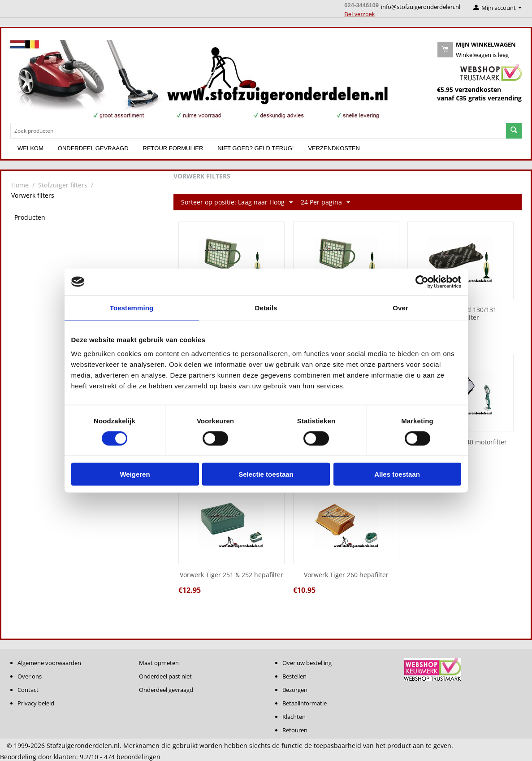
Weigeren (135, 474)
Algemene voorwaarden (49, 663)
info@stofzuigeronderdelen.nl (421, 7)
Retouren (295, 730)
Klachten (294, 717)
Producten (30, 217)
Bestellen (294, 676)
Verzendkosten (334, 148)
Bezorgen (295, 690)
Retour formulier (173, 148)
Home (20, 185)
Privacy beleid (36, 703)
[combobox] (258, 131)
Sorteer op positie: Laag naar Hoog (237, 202)
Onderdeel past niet (165, 676)
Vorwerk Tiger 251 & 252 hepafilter (231, 575)
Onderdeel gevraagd (93, 148)
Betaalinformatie (305, 703)
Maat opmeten (159, 663)
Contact (28, 690)
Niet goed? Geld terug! (255, 148)
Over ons (30, 676)
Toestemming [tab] (132, 307)
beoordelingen (132, 757)
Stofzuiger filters (63, 185)
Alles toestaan (397, 474)
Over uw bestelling (307, 663)
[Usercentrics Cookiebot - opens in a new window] (422, 282)
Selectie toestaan (266, 474)
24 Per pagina (325, 202)
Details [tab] (266, 307)
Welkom (30, 148)
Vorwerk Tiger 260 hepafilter (346, 575)
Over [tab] (400, 307)
